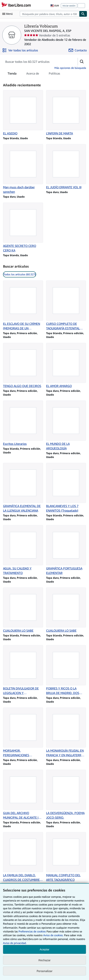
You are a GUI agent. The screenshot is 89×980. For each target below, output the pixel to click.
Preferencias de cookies (32, 931)
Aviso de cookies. (53, 935)
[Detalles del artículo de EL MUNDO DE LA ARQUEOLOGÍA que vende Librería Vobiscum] (66, 426)
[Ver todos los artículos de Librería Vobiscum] (20, 50)
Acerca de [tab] (33, 74)
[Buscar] (83, 14)
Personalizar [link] (45, 971)
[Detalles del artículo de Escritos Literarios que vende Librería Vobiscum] (23, 423)
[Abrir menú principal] (8, 14)
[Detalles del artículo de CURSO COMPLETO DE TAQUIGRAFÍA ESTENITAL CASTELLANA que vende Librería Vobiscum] (66, 305)
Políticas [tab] (54, 74)
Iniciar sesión (69, 6)
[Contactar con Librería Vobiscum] (78, 50)
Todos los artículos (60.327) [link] (20, 274)
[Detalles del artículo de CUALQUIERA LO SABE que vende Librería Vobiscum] (23, 610)
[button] (82, 62)
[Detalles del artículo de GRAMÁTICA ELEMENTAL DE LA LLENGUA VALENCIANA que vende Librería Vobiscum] (23, 488)
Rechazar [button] (44, 960)
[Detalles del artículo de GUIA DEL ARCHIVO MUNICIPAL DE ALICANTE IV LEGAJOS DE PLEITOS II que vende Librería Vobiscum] (23, 795)
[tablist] (34, 73)
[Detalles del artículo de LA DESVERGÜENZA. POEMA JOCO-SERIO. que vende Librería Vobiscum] (66, 795)
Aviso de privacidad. (15, 943)
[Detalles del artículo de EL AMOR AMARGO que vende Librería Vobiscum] (66, 366)
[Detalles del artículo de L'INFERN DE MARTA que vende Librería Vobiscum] (66, 113)
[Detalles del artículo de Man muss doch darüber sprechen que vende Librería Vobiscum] (23, 169)
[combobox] (50, 14)
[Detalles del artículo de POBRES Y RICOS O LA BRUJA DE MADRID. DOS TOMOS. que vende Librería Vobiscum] (66, 670)
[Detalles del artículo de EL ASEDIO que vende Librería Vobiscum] (23, 113)
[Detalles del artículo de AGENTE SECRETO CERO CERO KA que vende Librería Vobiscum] (23, 228)
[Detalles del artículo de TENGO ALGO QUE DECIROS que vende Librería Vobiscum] (23, 366)
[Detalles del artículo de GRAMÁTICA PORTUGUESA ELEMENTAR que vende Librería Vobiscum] (66, 550)
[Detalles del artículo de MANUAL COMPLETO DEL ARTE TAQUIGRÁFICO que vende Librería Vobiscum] (66, 857)
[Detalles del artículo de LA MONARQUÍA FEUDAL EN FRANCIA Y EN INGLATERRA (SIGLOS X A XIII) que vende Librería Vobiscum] (66, 733)
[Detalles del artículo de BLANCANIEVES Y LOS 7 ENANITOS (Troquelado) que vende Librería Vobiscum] (66, 488)
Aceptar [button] (45, 949)
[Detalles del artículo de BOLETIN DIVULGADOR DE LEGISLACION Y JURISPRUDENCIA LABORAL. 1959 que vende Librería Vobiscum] (23, 670)
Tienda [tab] (12, 74)
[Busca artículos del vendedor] (37, 62)
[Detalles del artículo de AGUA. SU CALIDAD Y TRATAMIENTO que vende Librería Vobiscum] (23, 550)
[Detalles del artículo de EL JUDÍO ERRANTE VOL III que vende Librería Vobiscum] (66, 167)
